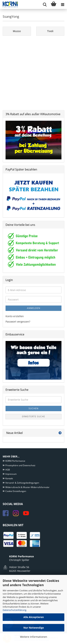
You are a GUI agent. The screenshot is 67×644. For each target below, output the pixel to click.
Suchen (33, 408)
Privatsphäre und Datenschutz (20, 465)
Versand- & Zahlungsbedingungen (22, 483)
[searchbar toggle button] (45, 4)
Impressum (11, 474)
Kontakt (9, 478)
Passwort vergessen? (18, 322)
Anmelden (34, 308)
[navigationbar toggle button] (63, 4)
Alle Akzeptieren (34, 617)
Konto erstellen (15, 316)
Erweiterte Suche (33, 416)
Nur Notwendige (34, 628)
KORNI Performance (15, 461)
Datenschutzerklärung (14, 610)
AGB (8, 470)
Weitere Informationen (34, 637)
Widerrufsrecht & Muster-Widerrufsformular (27, 487)
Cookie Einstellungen (16, 491)
